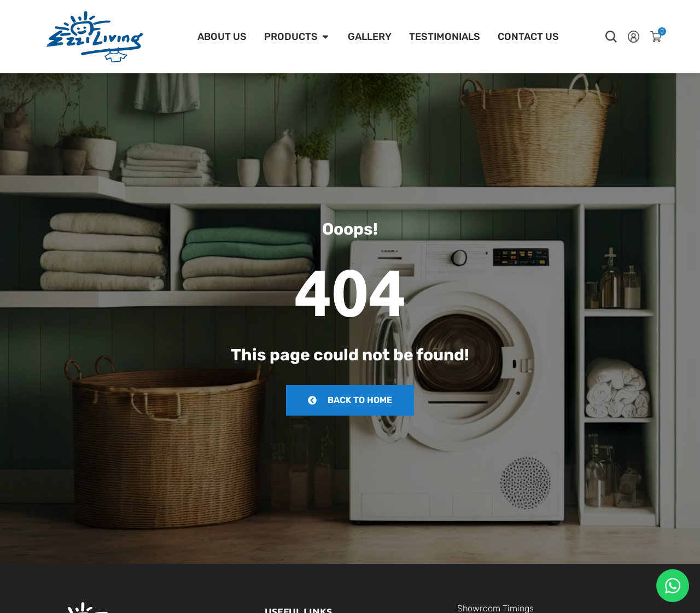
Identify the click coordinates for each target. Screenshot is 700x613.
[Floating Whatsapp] (673, 586)
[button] (611, 37)
